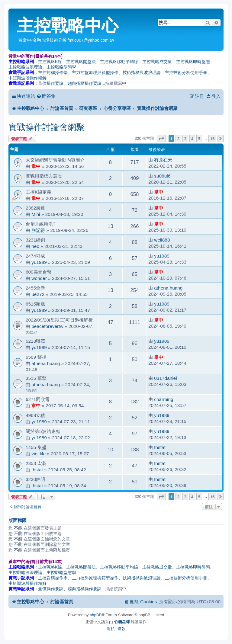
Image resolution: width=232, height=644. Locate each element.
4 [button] (192, 139)
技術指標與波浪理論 (142, 72)
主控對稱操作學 (53, 72)
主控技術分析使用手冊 (186, 72)
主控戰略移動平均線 (119, 62)
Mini (36, 214)
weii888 (162, 240)
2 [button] (178, 139)
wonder (39, 278)
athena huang (168, 288)
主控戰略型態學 (61, 67)
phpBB (96, 615)
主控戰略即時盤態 (193, 62)
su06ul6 (162, 176)
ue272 (38, 294)
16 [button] (213, 139)
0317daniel (165, 378)
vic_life (39, 454)
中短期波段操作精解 (27, 78)
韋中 (36, 166)
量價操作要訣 (51, 83)
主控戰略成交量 (157, 62)
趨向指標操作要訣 (85, 83)
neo (35, 246)
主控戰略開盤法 (81, 62)
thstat (160, 447)
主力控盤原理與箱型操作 (95, 72)
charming (164, 399)
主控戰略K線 (50, 62)
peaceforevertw (47, 326)
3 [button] (185, 139)
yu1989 (39, 262)
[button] (161, 139)
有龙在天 (163, 160)
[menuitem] (46, 96)
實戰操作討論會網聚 (47, 127)
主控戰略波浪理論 (25, 67)
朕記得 (38, 230)
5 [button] (199, 139)
